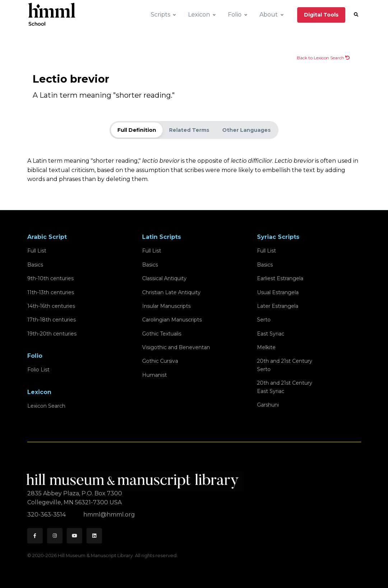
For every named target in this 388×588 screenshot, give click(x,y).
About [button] (269, 15)
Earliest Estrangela (280, 278)
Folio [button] (235, 15)
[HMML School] (52, 15)
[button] (356, 15)
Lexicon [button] (199, 15)
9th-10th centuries (50, 278)
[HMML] (135, 478)
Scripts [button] (160, 15)
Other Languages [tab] (246, 130)
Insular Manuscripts (166, 306)
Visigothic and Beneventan (176, 347)
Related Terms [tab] (189, 130)
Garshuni (268, 405)
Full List (37, 251)
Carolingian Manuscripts (172, 320)
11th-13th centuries (51, 292)
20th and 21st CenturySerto (285, 365)
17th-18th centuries (52, 320)
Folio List (38, 370)
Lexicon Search (46, 406)
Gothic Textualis (162, 334)
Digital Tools (321, 15)
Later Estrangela (278, 306)
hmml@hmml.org (109, 515)
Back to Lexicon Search (323, 58)
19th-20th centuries (52, 334)
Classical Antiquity (164, 278)
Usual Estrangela (278, 292)
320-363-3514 (47, 515)
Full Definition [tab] (137, 130)
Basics (35, 265)
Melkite (266, 347)
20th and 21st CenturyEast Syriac (285, 387)
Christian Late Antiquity (171, 292)
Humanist (155, 375)
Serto (264, 320)
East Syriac (271, 334)
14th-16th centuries (51, 306)
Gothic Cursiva (160, 361)
